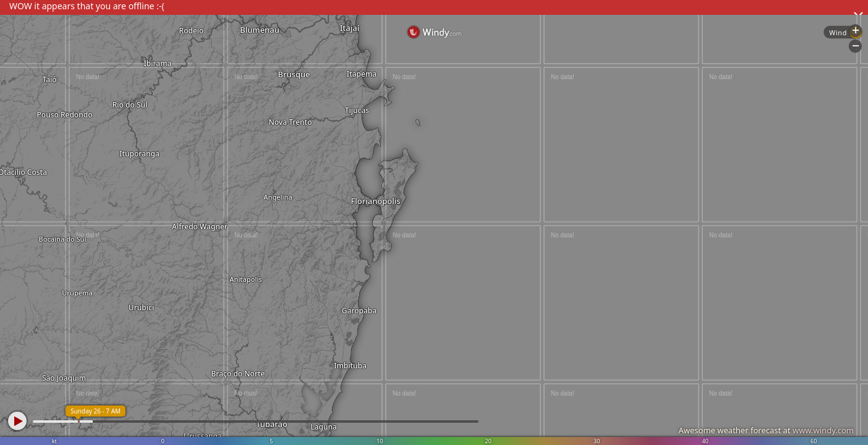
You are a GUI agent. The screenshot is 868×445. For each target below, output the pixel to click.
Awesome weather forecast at (766, 430)
